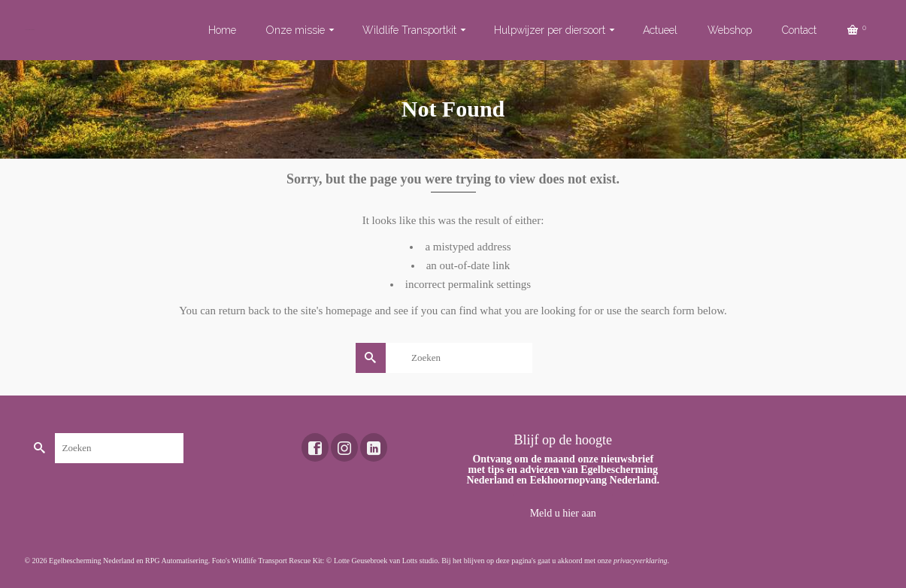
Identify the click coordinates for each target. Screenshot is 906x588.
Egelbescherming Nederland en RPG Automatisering (129, 561)
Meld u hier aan (563, 513)
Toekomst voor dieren (30, 30)
